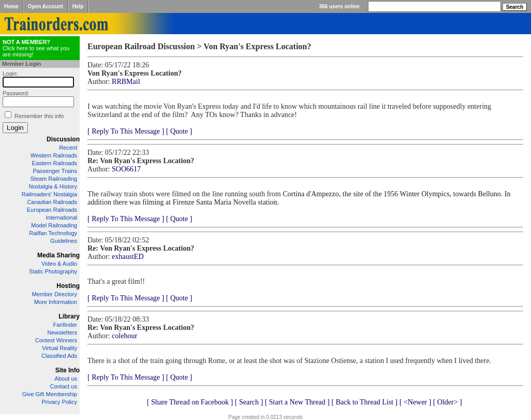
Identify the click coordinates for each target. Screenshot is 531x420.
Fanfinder (65, 325)
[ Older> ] (448, 402)
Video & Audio (59, 264)
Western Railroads (54, 155)
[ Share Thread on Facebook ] (190, 402)
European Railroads (52, 210)
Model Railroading (54, 225)
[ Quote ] (179, 131)
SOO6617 (126, 169)
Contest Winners (56, 340)
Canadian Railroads (52, 202)
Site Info (68, 370)
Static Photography (53, 271)
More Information (56, 302)
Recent (68, 148)
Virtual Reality (60, 348)
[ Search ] (249, 402)
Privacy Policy (60, 402)
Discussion (63, 139)
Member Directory (55, 294)
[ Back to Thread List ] (364, 402)
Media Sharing (58, 255)
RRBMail (126, 82)
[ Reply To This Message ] (126, 131)
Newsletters (62, 332)
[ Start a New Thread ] (297, 402)
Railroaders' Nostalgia (49, 194)
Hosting (68, 286)
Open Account (46, 6)
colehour (124, 336)
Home (11, 6)
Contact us (63, 386)
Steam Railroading (54, 179)
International (61, 218)
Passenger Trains (55, 171)
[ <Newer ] (416, 402)
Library (69, 316)
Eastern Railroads (55, 163)
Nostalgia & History (53, 186)
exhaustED (128, 257)
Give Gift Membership (50, 394)
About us (66, 379)
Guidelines (64, 241)
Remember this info (39, 116)
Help (78, 6)
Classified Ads (59, 356)
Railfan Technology (53, 233)
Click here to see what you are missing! (36, 48)
